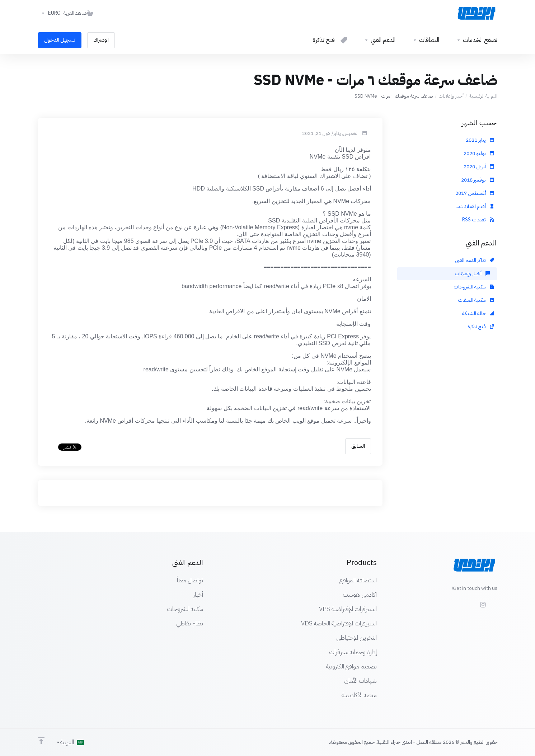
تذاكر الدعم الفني (475, 260)
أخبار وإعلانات (451, 96)
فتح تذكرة (481, 327)
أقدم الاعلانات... (475, 206)
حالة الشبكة (478, 313)
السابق (358, 446)
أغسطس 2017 (475, 193)
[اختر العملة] (49, 13)
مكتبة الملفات (476, 300)
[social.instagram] (483, 605)
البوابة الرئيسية (483, 96)
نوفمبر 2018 (478, 180)
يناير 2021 (480, 140)
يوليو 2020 (479, 153)
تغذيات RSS (478, 220)
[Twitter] (468, 601)
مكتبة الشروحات (474, 287)
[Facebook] (497, 601)
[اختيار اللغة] (70, 742)
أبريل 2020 (479, 167)
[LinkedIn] (456, 601)
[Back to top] (41, 741)
